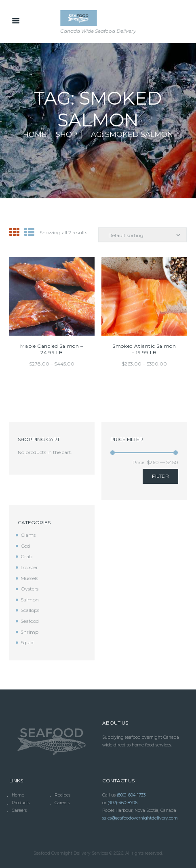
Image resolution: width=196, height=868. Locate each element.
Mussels (29, 578)
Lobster (29, 567)
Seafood (30, 621)
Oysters (30, 589)
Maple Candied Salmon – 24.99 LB (52, 349)
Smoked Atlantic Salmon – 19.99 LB (144, 349)
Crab (26, 556)
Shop (66, 135)
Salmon (30, 600)
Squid (27, 642)
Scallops (30, 610)
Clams (28, 535)
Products (21, 803)
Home (35, 135)
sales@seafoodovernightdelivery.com (140, 818)
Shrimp (30, 632)
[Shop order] (142, 235)
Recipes (62, 795)
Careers (62, 803)
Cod (25, 546)
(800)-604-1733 (131, 795)
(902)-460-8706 (122, 803)
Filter (160, 476)
